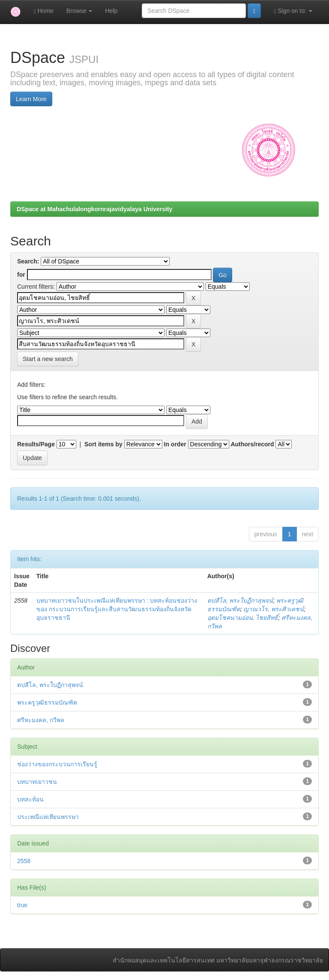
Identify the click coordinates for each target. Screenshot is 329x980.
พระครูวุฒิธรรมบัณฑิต (47, 702)
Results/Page (36, 444)
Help (111, 11)
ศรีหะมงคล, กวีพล (41, 720)
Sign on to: (293, 11)
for (21, 275)
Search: (28, 261)
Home (43, 11)
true (22, 905)
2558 (24, 861)
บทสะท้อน (30, 799)
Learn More (31, 99)
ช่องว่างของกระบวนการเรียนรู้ (57, 764)
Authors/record (252, 444)
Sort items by (103, 444)
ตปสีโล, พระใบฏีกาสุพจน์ (240, 601)
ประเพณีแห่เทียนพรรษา (48, 817)
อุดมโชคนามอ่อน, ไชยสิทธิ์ (243, 618)
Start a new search (48, 359)
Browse (79, 11)
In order (175, 444)
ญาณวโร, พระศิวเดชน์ (274, 609)
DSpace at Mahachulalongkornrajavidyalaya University (94, 209)
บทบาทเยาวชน (37, 782)
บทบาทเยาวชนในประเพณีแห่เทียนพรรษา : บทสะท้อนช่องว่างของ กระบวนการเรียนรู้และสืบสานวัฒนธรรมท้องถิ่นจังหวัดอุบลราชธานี (117, 609)
